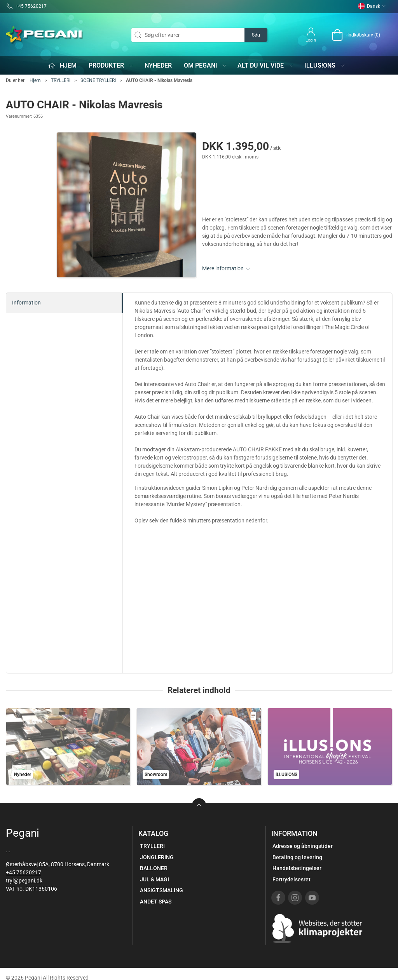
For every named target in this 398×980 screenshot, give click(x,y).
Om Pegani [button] (206, 65)
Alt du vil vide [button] (266, 65)
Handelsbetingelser (297, 868)
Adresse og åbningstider (303, 846)
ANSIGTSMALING (161, 890)
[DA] (45, 35)
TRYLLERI (61, 80)
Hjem (35, 80)
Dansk (372, 6)
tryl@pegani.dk (24, 881)
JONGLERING (157, 857)
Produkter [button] (111, 65)
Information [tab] (26, 303)
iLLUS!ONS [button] (325, 65)
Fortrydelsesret (292, 879)
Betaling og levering (297, 857)
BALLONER (154, 868)
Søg (256, 35)
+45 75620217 (24, 872)
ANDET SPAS (156, 902)
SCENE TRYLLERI (98, 80)
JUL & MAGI (154, 879)
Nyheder (158, 65)
